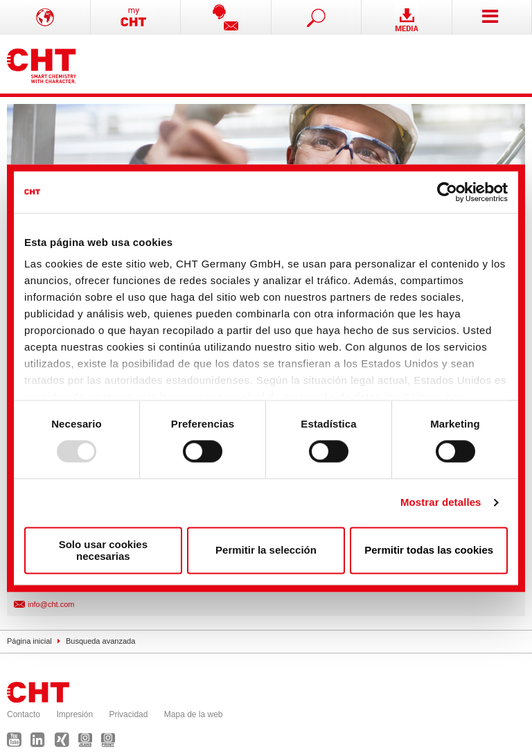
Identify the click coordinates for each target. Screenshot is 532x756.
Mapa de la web (194, 714)
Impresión (74, 714)
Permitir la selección (266, 551)
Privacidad (128, 714)
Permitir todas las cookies (429, 551)
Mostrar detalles (441, 503)
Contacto (24, 714)
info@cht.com (51, 604)
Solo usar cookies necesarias (103, 550)
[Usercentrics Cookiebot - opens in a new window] (447, 192)
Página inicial (29, 641)
